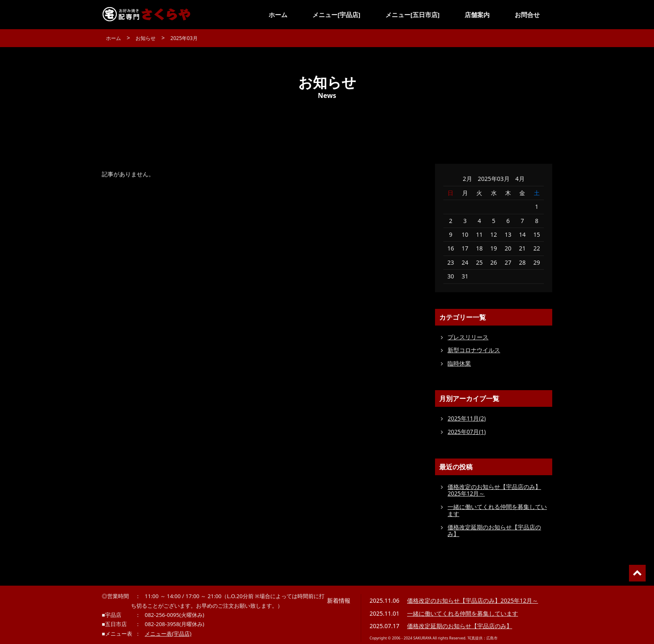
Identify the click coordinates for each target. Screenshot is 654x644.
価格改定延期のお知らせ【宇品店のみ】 (494, 531)
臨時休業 (459, 363)
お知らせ (146, 38)
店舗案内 (477, 15)
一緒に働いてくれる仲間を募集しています (497, 510)
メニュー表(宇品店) (168, 634)
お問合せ (527, 15)
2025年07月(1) (467, 432)
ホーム (278, 15)
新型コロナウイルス (474, 350)
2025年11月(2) (467, 418)
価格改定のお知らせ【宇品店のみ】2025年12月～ (494, 490)
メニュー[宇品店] (336, 15)
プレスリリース (468, 337)
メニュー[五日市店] (413, 15)
